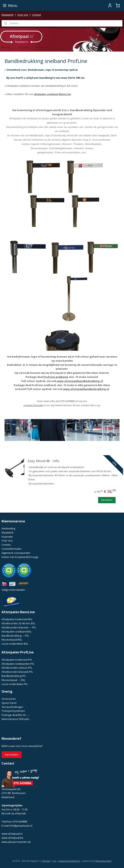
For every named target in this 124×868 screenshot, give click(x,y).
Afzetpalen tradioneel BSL (17, 619)
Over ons (23, 15)
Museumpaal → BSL (13, 680)
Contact (36, 15)
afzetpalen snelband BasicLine (52, 94)
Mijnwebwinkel (104, 861)
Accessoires (9, 699)
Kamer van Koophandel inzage (20, 557)
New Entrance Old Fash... (16, 719)
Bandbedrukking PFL (14, 676)
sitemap (46, 861)
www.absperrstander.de (16, 842)
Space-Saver (9, 703)
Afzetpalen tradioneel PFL (17, 660)
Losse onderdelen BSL (15, 644)
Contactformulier (12, 549)
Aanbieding (8, 528)
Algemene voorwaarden (16, 553)
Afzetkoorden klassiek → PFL (19, 627)
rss (54, 861)
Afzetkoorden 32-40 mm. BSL (18, 623)
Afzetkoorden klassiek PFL (17, 672)
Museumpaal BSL (12, 640)
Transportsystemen (13, 711)
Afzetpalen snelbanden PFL (18, 664)
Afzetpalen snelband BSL (17, 632)
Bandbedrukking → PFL (15, 636)
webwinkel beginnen (69, 861)
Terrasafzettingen (12, 707)
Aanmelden (12, 755)
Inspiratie (7, 537)
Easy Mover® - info (43, 461)
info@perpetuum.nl (21, 826)
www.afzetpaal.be (12, 838)
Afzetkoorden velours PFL (17, 668)
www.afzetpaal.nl (12, 834)
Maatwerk (8, 15)
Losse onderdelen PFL (15, 684)
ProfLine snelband (56, 377)
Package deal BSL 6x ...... (16, 715)
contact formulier (34, 405)
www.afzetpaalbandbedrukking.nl (80, 381)
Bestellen (107, 500)
